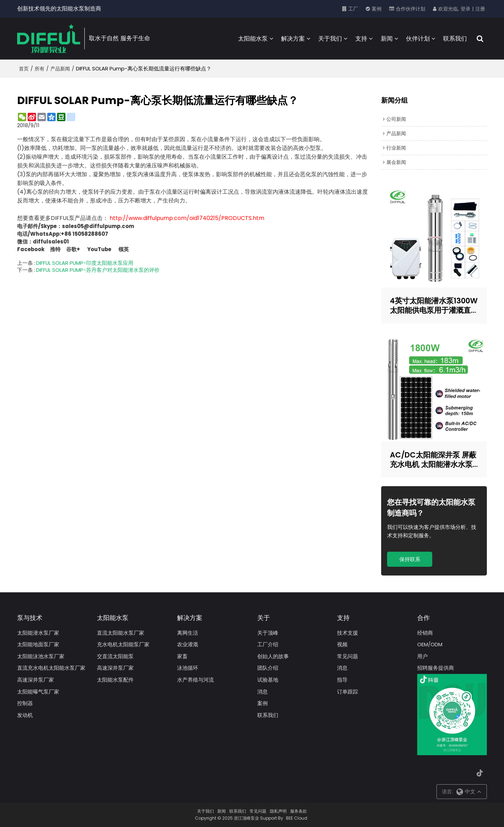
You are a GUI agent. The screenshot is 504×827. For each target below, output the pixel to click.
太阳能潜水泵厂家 (38, 633)
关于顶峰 (268, 633)
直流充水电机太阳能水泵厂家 (51, 668)
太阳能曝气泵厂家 (38, 692)
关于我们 (330, 39)
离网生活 (188, 633)
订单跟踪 (348, 692)
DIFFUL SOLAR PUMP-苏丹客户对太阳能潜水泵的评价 (98, 270)
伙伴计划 (418, 39)
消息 (262, 692)
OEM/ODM (430, 644)
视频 (342, 644)
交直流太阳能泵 (115, 656)
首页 (24, 69)
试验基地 (268, 680)
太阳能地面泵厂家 (38, 644)
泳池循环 (188, 668)
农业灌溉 (188, 644)
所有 (40, 69)
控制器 (25, 703)
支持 (361, 39)
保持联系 (410, 559)
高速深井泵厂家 (36, 680)
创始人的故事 (273, 656)
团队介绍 (268, 668)
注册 (480, 9)
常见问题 (348, 656)
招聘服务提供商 (436, 668)
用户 (422, 656)
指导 (342, 680)
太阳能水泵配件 (115, 680)
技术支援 (348, 633)
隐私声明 (278, 811)
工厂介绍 (268, 644)
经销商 (425, 633)
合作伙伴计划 (411, 9)
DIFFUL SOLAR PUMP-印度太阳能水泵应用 (85, 263)
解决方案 (293, 39)
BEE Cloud (297, 818)
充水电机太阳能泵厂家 (123, 644)
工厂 (353, 9)
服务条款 (299, 811)
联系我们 (455, 39)
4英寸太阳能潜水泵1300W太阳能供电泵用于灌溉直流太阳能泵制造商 (434, 305)
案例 (377, 9)
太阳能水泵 (253, 39)
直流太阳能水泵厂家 (121, 633)
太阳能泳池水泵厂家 (41, 656)
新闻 (387, 39)
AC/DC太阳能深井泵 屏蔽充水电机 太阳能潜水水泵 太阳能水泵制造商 (433, 460)
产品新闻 (60, 69)
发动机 (25, 715)
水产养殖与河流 (195, 680)
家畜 (182, 656)
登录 (465, 9)
